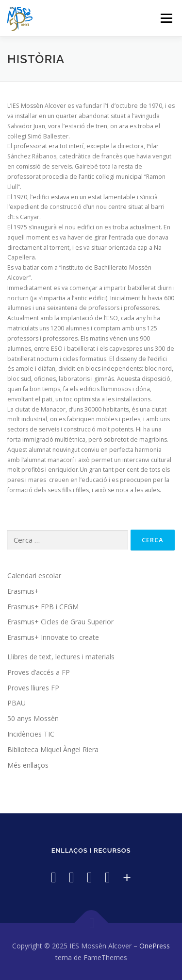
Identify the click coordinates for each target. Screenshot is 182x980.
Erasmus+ (23, 591)
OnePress (155, 946)
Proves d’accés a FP (39, 672)
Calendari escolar (34, 576)
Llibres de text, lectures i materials (61, 657)
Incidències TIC (31, 734)
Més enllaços (28, 765)
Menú (166, 18)
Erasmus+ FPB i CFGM (43, 607)
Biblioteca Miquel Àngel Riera (53, 749)
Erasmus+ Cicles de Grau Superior (60, 622)
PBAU (17, 703)
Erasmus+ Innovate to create (53, 637)
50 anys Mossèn (33, 718)
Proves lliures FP (33, 688)
